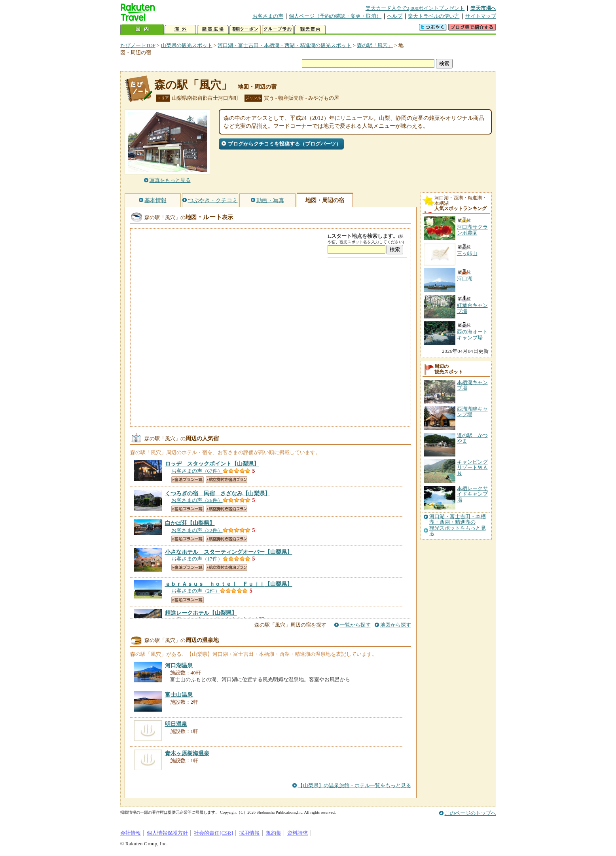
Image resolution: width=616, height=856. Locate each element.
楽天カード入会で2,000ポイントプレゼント (415, 8)
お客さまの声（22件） (197, 530)
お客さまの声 (268, 16)
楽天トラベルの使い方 (434, 16)
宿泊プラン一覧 (188, 480)
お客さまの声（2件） (196, 591)
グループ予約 (278, 29)
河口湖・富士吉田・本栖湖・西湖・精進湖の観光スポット (284, 45)
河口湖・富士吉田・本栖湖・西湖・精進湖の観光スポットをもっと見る (458, 525)
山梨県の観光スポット (187, 45)
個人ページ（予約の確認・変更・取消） (335, 16)
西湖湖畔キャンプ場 (472, 412)
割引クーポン (245, 29)
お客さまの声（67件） (197, 471)
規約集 (274, 833)
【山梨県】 (212, 464)
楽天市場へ (483, 8)
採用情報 (249, 833)
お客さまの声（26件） (197, 500)
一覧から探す (355, 625)
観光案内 (310, 29)
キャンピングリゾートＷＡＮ (472, 468)
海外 (180, 29)
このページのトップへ (470, 813)
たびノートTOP (138, 45)
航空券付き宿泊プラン (226, 480)
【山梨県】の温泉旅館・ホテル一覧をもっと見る (354, 785)
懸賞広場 (213, 29)
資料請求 (298, 833)
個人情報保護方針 (167, 833)
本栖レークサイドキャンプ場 (472, 494)
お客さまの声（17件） (197, 559)
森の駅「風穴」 (375, 45)
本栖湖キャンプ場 (472, 385)
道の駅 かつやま (472, 438)
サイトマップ (481, 16)
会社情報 (131, 833)
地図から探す (396, 625)
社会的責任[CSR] (213, 833)
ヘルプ (395, 16)
